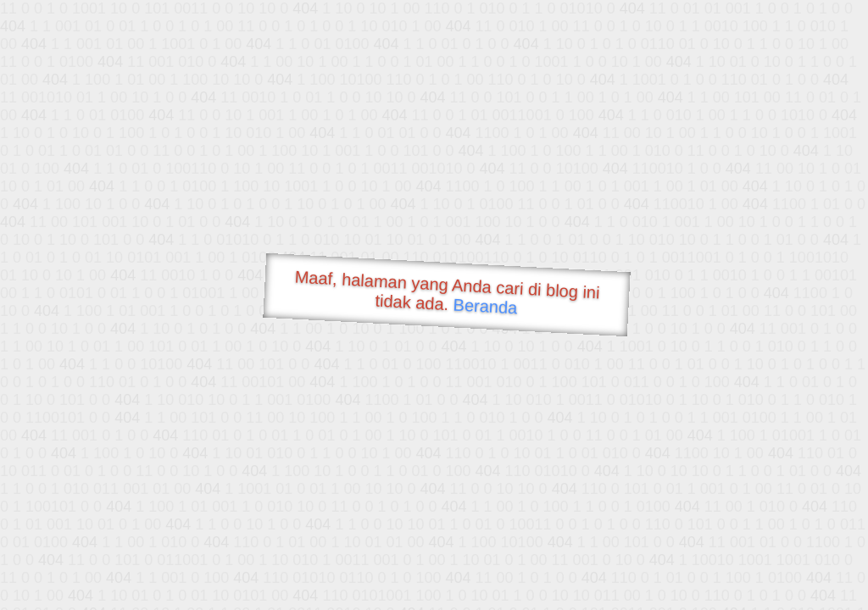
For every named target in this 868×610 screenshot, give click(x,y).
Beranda (485, 306)
